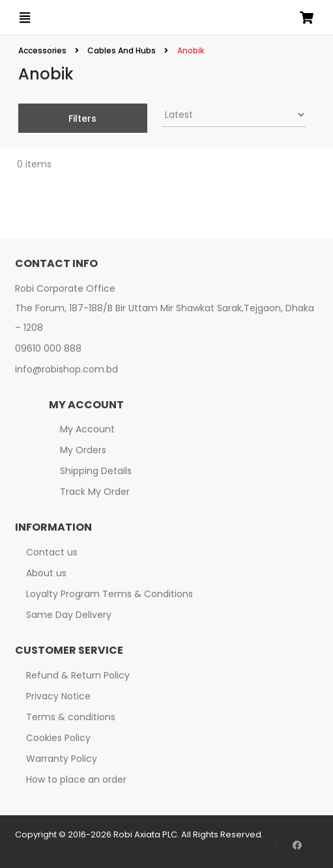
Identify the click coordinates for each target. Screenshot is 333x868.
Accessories (43, 50)
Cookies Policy (58, 738)
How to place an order (76, 779)
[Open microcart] (307, 18)
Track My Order (95, 492)
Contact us (52, 552)
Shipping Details (96, 471)
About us (46, 573)
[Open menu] (25, 18)
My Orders (83, 450)
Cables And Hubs (122, 50)
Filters (82, 119)
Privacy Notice (58, 696)
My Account (87, 429)
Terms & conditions (71, 717)
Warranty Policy (62, 759)
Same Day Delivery (69, 615)
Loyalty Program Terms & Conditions (109, 594)
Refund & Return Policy (78, 675)
